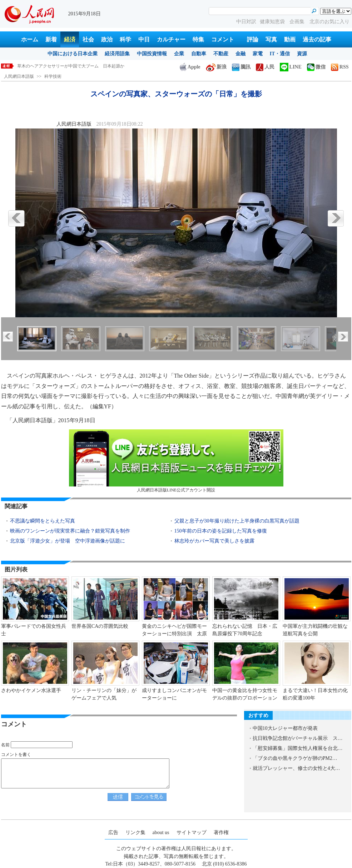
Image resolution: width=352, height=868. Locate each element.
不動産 (221, 54)
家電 (258, 54)
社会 (88, 39)
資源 (302, 54)
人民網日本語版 (19, 76)
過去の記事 (317, 39)
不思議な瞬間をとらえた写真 (43, 521)
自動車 (199, 54)
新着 (51, 39)
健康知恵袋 (273, 22)
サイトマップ (192, 832)
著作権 (221, 832)
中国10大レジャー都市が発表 (285, 728)
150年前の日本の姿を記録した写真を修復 (221, 531)
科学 (125, 39)
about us (161, 832)
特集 (198, 39)
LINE (291, 67)
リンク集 (135, 832)
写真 (271, 39)
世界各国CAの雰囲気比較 (100, 626)
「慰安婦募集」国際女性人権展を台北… (298, 748)
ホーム (30, 39)
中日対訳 (246, 22)
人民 (265, 67)
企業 (179, 54)
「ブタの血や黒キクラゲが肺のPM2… (295, 758)
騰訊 (241, 67)
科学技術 (53, 76)
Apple (190, 67)
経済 (70, 39)
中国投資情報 (152, 54)
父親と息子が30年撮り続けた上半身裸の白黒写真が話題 (237, 521)
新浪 (216, 67)
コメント (223, 39)
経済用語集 (117, 54)
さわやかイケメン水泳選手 (31, 690)
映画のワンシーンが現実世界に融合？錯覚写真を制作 (70, 531)
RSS (340, 67)
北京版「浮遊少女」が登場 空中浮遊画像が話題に (68, 541)
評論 (253, 39)
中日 (144, 39)
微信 (316, 67)
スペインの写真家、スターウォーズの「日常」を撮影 (69, 66)
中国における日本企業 (73, 54)
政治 (107, 39)
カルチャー (171, 39)
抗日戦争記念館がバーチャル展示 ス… (298, 738)
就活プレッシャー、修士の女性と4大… (296, 768)
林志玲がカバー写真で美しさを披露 (214, 541)
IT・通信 (280, 54)
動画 (290, 39)
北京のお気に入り (329, 22)
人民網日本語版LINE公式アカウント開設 (176, 461)
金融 (241, 54)
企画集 (298, 22)
